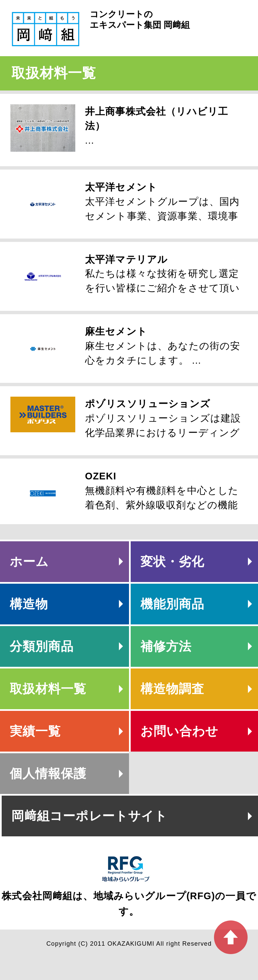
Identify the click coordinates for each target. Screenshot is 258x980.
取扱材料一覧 (48, 689)
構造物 (29, 604)
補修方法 (166, 646)
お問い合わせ (180, 731)
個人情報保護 (48, 774)
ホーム (29, 562)
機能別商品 (173, 604)
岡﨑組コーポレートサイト (90, 816)
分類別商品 (42, 646)
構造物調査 (173, 689)
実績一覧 (35, 731)
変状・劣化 (173, 562)
